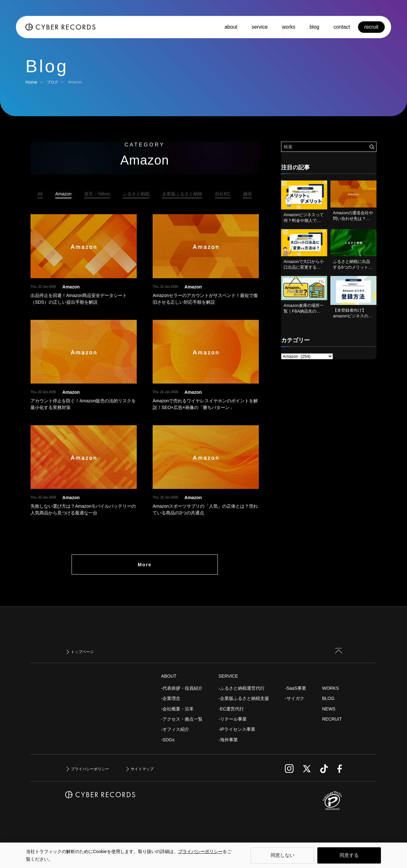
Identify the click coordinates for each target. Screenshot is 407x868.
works (289, 27)
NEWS (329, 709)
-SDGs (168, 740)
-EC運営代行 (231, 709)
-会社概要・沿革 (178, 709)
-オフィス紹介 (175, 729)
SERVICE (228, 676)
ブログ (52, 82)
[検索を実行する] (372, 147)
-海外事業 (228, 740)
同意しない (283, 855)
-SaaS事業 (296, 688)
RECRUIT (332, 719)
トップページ (82, 652)
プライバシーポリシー (200, 851)
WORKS (331, 688)
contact (342, 27)
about (231, 27)
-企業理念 (171, 698)
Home (31, 82)
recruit (371, 27)
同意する (349, 855)
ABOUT (169, 676)
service (260, 27)
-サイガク (295, 698)
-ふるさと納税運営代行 (241, 688)
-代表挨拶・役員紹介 (182, 688)
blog (314, 27)
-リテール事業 (233, 719)
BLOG (328, 698)
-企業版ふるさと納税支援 (244, 698)
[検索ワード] (329, 147)
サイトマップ (142, 769)
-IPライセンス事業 (237, 729)
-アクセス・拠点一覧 (182, 719)
